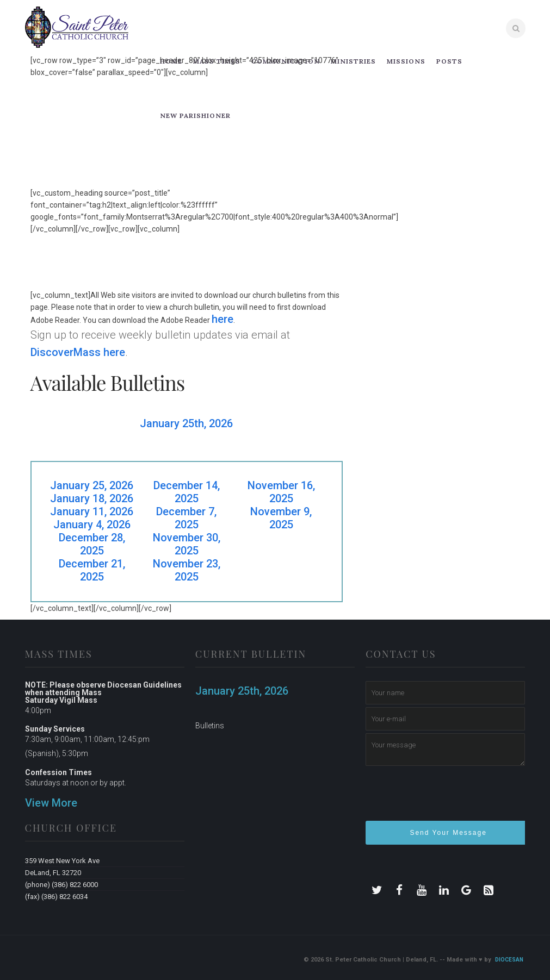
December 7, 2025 (186, 518)
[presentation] (448, 798)
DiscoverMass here (78, 352)
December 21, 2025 (92, 570)
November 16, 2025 (281, 492)
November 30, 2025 (187, 544)
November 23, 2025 (187, 570)
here (223, 319)
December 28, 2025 (92, 544)
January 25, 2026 (92, 485)
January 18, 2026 (92, 498)
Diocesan (509, 960)
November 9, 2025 (281, 518)
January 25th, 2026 (186, 423)
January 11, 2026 (92, 511)
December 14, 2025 (187, 492)
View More (51, 803)
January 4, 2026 (92, 525)
